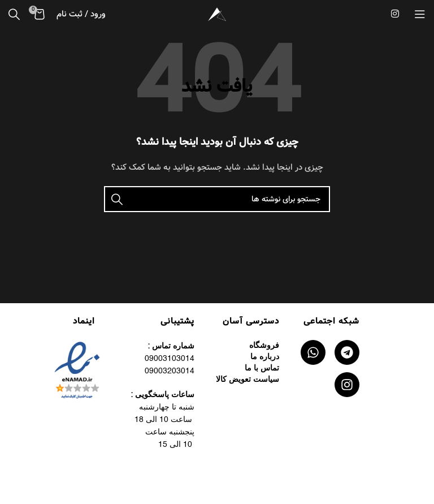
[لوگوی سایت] (217, 14)
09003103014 (170, 359)
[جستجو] (14, 14)
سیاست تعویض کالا (248, 380)
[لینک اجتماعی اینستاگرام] (395, 14)
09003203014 (170, 371)
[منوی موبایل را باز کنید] (420, 14)
